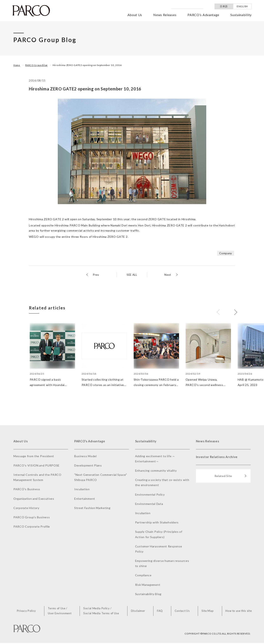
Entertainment (85, 499)
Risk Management (148, 585)
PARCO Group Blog (38, 65)
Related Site (230, 478)
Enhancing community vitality (156, 471)
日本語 (224, 6)
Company (225, 253)
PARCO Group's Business (32, 518)
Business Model (85, 456)
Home (17, 65)
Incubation (82, 490)
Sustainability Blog (148, 595)
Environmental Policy (150, 495)
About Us (135, 15)
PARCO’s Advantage (203, 15)
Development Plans (88, 466)
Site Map (207, 612)
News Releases (165, 15)
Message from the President (34, 456)
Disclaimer (140, 612)
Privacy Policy (29, 612)
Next (167, 275)
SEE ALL (132, 275)
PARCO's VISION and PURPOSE (37, 466)
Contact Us (182, 612)
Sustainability (241, 15)
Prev (96, 275)
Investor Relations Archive (218, 458)
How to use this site (238, 612)
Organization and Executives (34, 499)
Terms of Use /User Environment (61, 612)
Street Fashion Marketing (92, 508)
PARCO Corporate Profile (32, 527)
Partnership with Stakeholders (157, 523)
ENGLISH (242, 6)
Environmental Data (149, 504)
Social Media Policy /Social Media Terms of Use (103, 612)
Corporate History (26, 508)
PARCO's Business (27, 490)
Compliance (143, 576)
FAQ (160, 612)
